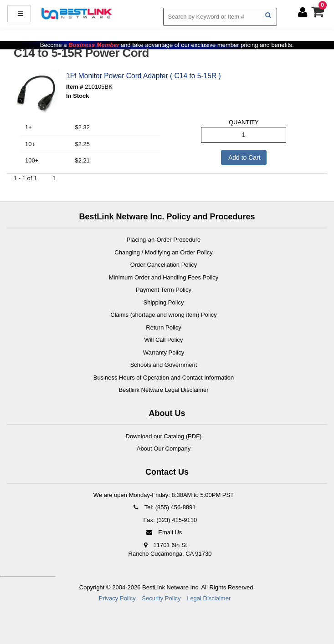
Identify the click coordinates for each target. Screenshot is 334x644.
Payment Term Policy (164, 290)
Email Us (164, 532)
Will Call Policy (163, 340)
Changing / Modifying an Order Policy (163, 252)
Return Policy (163, 327)
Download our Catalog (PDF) (164, 436)
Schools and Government (164, 365)
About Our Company (164, 449)
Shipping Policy (164, 302)
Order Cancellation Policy (164, 265)
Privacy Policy (117, 598)
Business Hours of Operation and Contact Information (164, 378)
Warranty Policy (164, 352)
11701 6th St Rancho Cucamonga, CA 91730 (170, 550)
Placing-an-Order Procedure (164, 240)
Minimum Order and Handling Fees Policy (164, 277)
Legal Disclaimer (209, 598)
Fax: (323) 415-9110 (169, 520)
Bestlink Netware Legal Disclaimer (163, 390)
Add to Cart (244, 157)
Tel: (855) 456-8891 (163, 507)
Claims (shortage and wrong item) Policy (163, 315)
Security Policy (161, 598)
